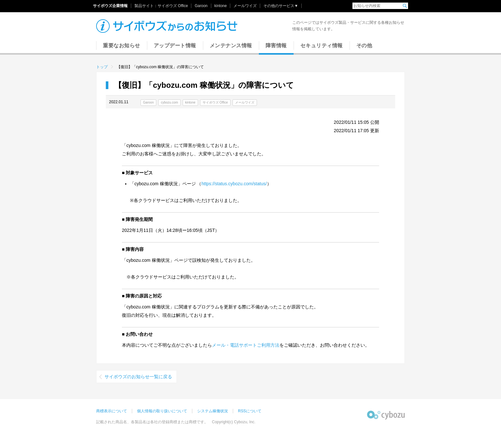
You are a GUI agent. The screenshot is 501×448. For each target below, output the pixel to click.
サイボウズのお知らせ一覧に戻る (138, 377)
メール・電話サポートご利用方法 (246, 345)
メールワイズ (245, 6)
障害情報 (276, 46)
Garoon (201, 6)
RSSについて (250, 411)
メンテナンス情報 (231, 46)
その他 (364, 46)
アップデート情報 (175, 46)
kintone (221, 6)
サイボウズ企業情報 (110, 6)
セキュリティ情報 (322, 46)
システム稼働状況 (213, 411)
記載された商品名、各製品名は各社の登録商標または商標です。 (152, 422)
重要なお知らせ (122, 46)
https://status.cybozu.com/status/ (234, 184)
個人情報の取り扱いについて (162, 411)
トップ (102, 67)
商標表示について (112, 411)
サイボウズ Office (173, 6)
